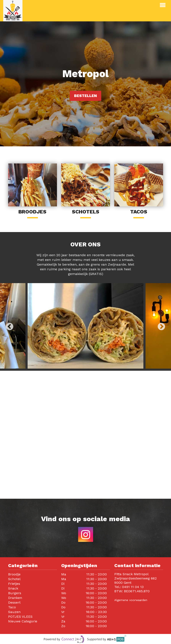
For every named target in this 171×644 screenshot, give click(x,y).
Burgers (15, 593)
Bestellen (85, 96)
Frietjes (14, 584)
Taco (12, 607)
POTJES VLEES (20, 617)
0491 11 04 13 (133, 587)
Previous (10, 327)
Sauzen (14, 612)
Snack (13, 588)
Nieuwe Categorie (23, 621)
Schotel (14, 579)
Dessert (14, 602)
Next (161, 327)
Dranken (15, 598)
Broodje (14, 574)
